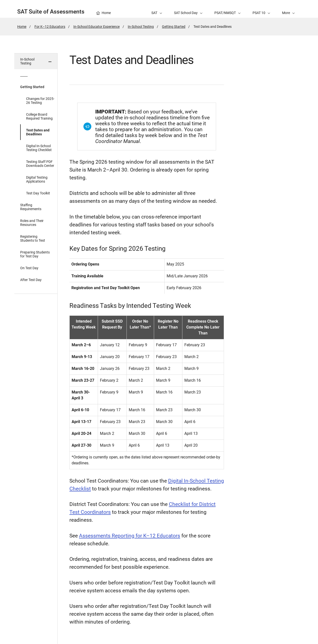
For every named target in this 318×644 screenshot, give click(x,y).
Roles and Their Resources (32, 223)
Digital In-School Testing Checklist (39, 148)
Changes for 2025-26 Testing (40, 101)
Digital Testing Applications (37, 179)
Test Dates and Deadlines (38, 132)
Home (22, 27)
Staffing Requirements (31, 207)
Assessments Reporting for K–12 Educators (130, 536)
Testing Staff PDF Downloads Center (40, 164)
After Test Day (31, 280)
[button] (288, 9)
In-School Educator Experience (96, 27)
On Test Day (29, 268)
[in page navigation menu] (36, 348)
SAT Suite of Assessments (51, 12)
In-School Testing (141, 27)
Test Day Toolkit (38, 193)
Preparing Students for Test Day (35, 254)
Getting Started (174, 27)
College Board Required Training (39, 116)
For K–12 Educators (50, 27)
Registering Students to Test (33, 238)
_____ (24, 75)
